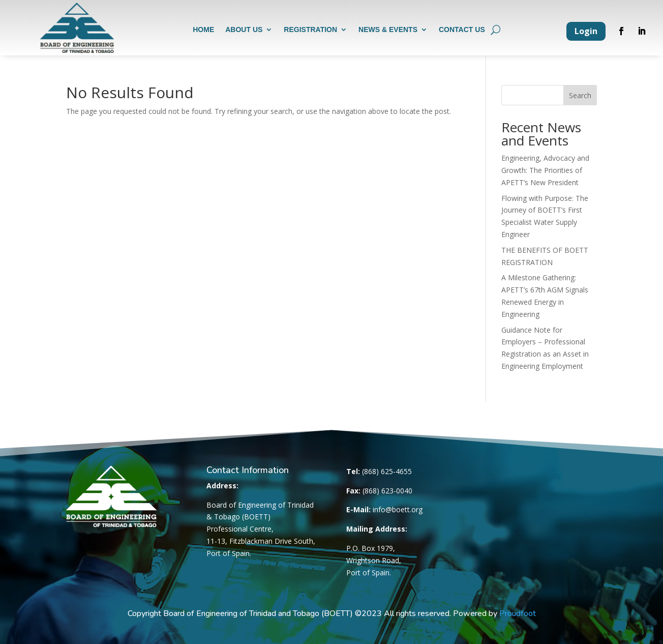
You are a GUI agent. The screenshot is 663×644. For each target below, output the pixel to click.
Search (580, 95)
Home (203, 30)
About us (244, 30)
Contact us (462, 30)
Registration (310, 30)
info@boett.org (398, 509)
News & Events (388, 30)
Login (586, 31)
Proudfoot (518, 613)
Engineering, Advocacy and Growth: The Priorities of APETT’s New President (545, 170)
